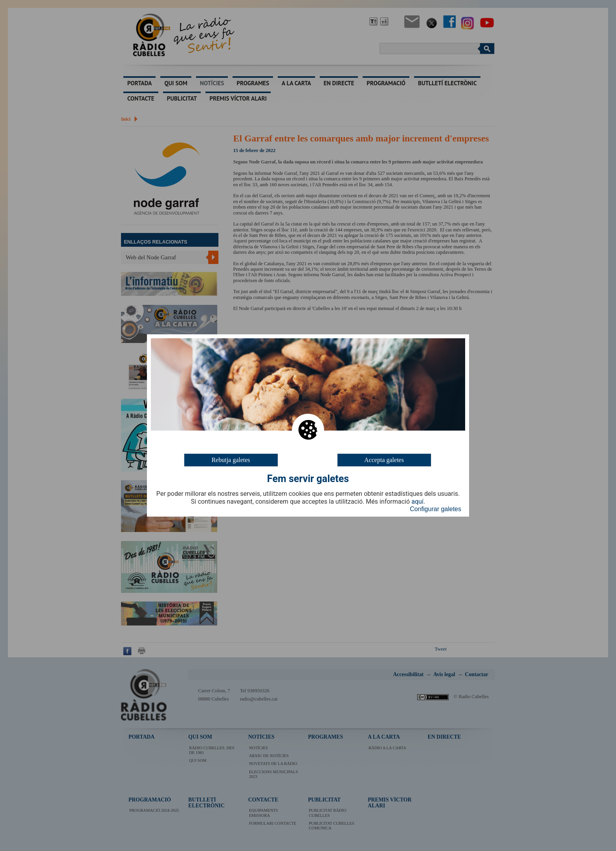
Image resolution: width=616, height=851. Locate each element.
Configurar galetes (435, 509)
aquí (417, 502)
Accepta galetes (384, 460)
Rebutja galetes (231, 460)
